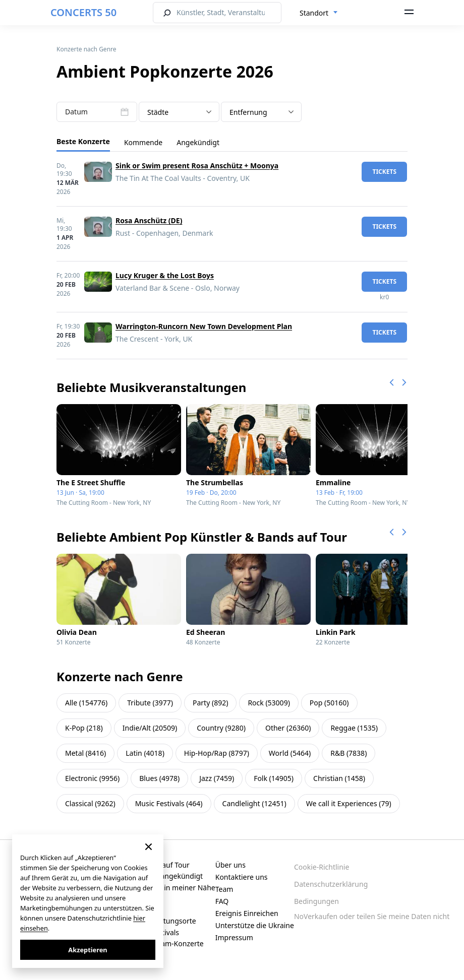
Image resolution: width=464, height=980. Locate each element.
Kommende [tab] (143, 142)
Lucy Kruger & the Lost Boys (165, 275)
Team (224, 889)
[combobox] (319, 13)
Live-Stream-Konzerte (168, 943)
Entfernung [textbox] (248, 112)
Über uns (230, 865)
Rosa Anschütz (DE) (149, 220)
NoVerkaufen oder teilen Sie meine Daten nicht (372, 916)
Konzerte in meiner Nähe (174, 888)
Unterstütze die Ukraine (255, 925)
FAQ (222, 901)
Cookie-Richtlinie (322, 867)
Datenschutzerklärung (331, 884)
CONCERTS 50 (83, 12)
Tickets (384, 172)
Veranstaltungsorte (164, 921)
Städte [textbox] (158, 112)
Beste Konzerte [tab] (83, 141)
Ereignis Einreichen (247, 913)
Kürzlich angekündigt (168, 876)
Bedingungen (316, 901)
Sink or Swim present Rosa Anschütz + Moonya (197, 166)
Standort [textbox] (314, 13)
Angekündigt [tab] (198, 142)
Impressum (234, 937)
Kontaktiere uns (242, 877)
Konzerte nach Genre (86, 49)
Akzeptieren (88, 950)
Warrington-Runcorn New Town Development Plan (204, 326)
